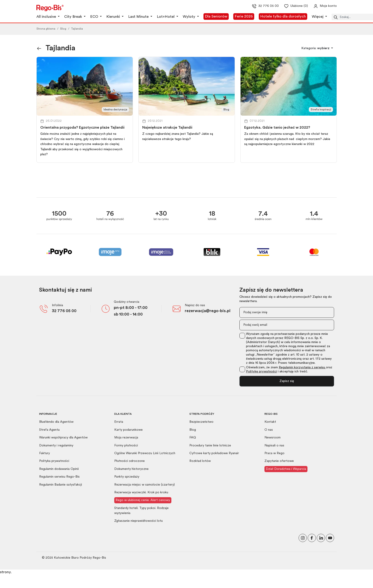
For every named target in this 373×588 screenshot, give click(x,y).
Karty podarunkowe (128, 430)
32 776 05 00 (64, 311)
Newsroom (273, 438)
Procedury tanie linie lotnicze (210, 446)
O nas (269, 430)
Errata (119, 422)
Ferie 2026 (244, 17)
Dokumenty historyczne (131, 469)
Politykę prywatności (261, 372)
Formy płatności (126, 446)
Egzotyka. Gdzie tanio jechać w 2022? (277, 128)
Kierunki (114, 17)
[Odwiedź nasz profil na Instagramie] (303, 537)
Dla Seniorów (216, 17)
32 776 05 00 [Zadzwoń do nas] (261, 6)
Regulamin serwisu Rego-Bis (59, 477)
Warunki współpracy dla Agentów (63, 438)
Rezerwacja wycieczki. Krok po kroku (141, 493)
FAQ (193, 438)
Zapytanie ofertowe (279, 461)
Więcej (318, 17)
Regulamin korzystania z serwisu (302, 368)
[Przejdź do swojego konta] (321, 6)
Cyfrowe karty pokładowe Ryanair (214, 453)
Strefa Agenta (49, 430)
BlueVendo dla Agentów (56, 422)
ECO (95, 17)
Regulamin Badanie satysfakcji (61, 485)
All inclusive (47, 17)
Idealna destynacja (115, 110)
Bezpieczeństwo (201, 422)
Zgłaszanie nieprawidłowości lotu (138, 521)
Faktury (44, 453)
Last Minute (139, 17)
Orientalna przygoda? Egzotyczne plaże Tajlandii (82, 128)
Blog (63, 29)
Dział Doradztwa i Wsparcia (286, 469)
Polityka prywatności (54, 461)
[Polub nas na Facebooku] (312, 537)
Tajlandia (77, 29)
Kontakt (270, 422)
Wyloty (189, 17)
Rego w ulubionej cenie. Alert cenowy (143, 500)
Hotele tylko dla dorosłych (283, 17)
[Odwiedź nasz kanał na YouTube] (330, 537)
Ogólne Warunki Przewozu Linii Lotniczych (145, 453)
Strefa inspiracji (321, 110)
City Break (74, 17)
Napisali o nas (274, 446)
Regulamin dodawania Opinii (59, 469)
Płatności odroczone (129, 461)
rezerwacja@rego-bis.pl (208, 311)
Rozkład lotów (200, 461)
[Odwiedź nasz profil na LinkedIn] (321, 537)
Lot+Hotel (166, 17)
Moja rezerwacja (126, 438)
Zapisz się (287, 381)
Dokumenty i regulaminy (56, 446)
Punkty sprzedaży (127, 477)
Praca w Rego (274, 453)
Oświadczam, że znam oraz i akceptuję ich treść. (289, 370)
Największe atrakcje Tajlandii (167, 128)
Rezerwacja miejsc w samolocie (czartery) (145, 485)
